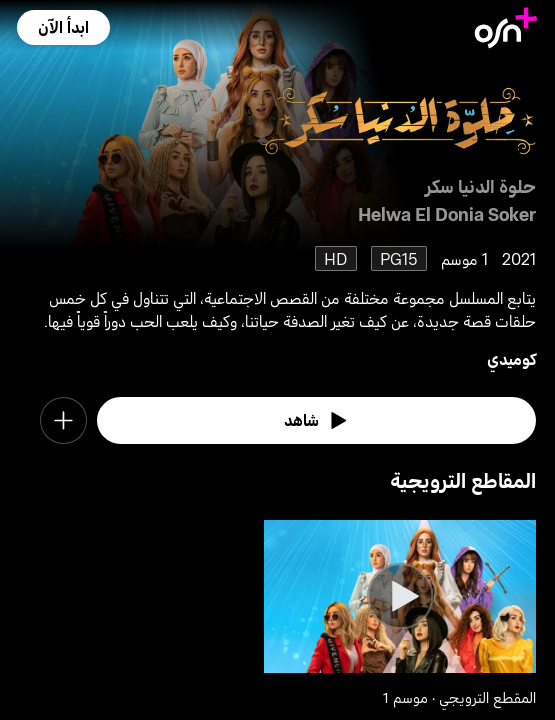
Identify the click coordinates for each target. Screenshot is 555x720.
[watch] (316, 420)
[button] (64, 27)
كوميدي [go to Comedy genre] (511, 358)
